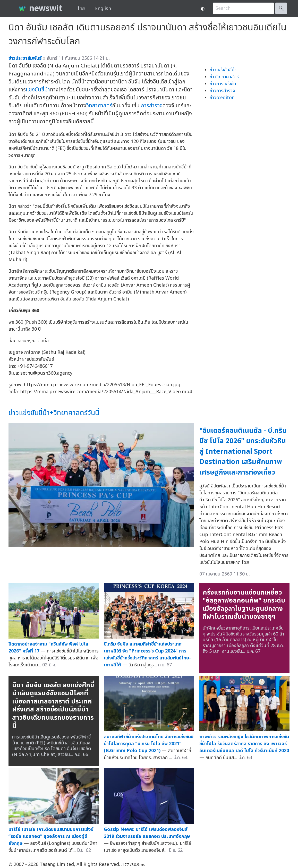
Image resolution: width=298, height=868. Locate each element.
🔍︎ (281, 8)
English (103, 9)
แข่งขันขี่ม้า (38, 90)
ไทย (81, 9)
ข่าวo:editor (222, 98)
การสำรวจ (152, 106)
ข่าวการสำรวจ (222, 91)
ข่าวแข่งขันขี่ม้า (223, 70)
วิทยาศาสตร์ (99, 106)
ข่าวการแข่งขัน (223, 84)
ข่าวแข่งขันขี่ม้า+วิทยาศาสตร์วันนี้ (54, 413)
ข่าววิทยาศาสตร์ (224, 77)
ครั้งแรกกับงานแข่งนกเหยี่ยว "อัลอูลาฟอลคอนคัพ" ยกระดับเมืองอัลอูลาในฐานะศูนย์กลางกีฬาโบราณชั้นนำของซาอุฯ (244, 605)
